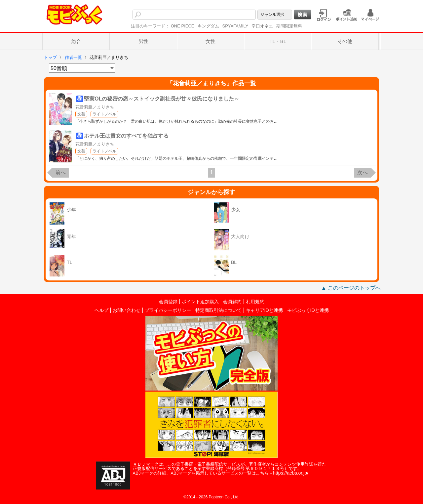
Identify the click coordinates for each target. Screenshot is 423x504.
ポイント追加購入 (200, 302)
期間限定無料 (289, 26)
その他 (345, 41)
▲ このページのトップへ (351, 288)
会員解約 (232, 302)
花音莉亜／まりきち (95, 107)
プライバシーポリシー (168, 310)
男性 (143, 41)
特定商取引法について (218, 310)
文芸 (81, 114)
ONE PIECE (183, 26)
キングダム (208, 26)
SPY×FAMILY (235, 26)
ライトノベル (104, 114)
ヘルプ (101, 310)
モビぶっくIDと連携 (308, 310)
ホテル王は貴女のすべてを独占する (126, 136)
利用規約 (255, 302)
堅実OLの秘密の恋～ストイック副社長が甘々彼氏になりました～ (162, 99)
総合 (76, 41)
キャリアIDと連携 (264, 310)
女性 (211, 41)
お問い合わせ (127, 310)
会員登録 (168, 302)
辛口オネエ (262, 26)
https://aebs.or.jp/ (291, 473)
